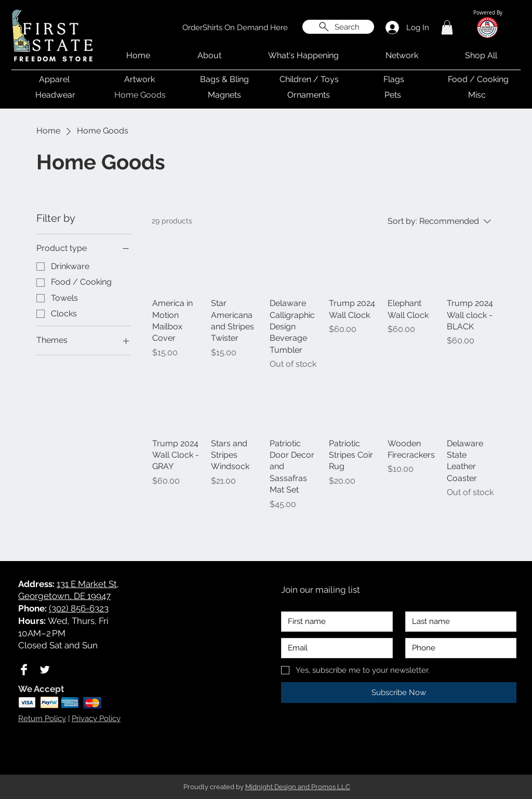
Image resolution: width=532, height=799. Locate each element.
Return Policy (42, 718)
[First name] (334, 622)
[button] (447, 27)
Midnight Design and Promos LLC (298, 787)
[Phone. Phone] (458, 648)
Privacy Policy (96, 718)
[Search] (338, 27)
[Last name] (458, 622)
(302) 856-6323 (79, 608)
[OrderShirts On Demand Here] (235, 28)
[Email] (334, 648)
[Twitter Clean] (45, 670)
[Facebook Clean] (24, 670)
